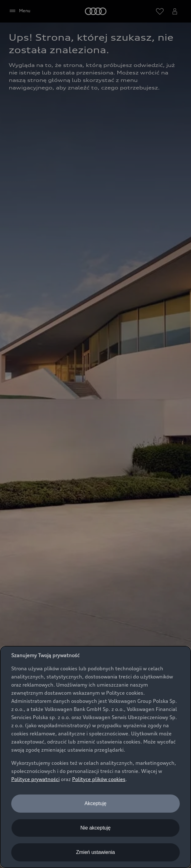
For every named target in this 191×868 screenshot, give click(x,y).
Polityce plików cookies (99, 779)
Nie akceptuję (96, 828)
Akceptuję (95, 803)
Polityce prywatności (35, 779)
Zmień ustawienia (96, 852)
